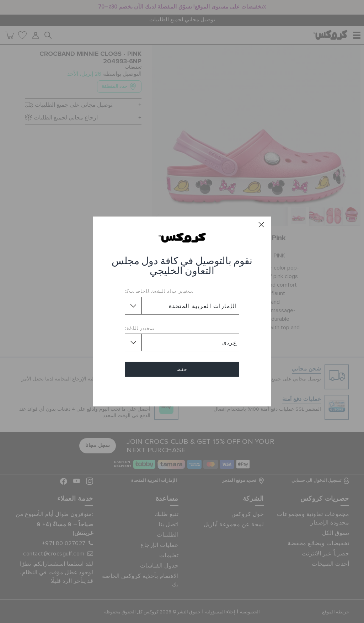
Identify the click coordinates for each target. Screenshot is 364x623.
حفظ (182, 369)
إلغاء (182, 390)
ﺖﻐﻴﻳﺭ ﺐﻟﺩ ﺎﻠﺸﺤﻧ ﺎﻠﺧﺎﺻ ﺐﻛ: (159, 291)
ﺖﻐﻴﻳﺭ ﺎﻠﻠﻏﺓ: (140, 328)
